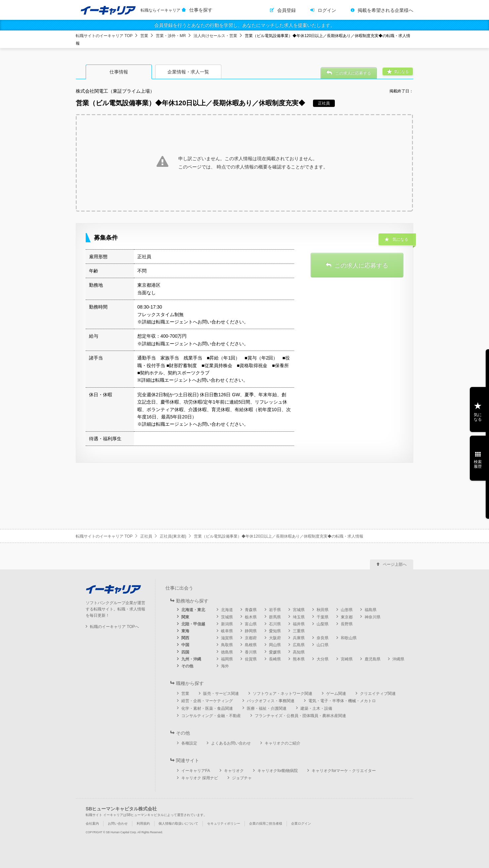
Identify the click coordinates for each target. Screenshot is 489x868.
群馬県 (275, 617)
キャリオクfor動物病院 (278, 771)
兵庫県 (299, 638)
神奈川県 (373, 617)
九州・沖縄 (191, 659)
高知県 (299, 652)
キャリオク (234, 771)
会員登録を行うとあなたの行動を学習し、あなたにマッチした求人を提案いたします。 (244, 25)
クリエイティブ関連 (378, 694)
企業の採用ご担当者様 (266, 823)
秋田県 (323, 610)
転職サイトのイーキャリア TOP (104, 36)
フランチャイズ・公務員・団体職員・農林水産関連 (300, 716)
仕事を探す (201, 10)
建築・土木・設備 (316, 708)
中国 (185, 645)
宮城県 (299, 610)
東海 (185, 631)
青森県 (251, 610)
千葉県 (323, 617)
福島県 (371, 610)
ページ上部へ (395, 564)
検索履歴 (478, 464)
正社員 (146, 536)
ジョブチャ (242, 778)
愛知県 (275, 631)
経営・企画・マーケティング (207, 701)
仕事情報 (119, 72)
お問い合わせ (118, 823)
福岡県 (227, 659)
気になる (478, 417)
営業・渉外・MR (171, 36)
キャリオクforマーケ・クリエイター (344, 771)
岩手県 (275, 610)
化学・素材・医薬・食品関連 (207, 708)
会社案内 (92, 823)
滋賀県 (227, 638)
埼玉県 (299, 617)
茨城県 (227, 617)
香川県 (251, 652)
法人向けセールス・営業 (215, 36)
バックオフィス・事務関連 (271, 701)
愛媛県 (275, 652)
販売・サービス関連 (221, 694)
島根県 (251, 645)
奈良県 (323, 638)
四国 (185, 652)
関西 (185, 638)
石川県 (275, 624)
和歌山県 (349, 638)
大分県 (323, 659)
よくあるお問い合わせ (231, 743)
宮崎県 (347, 659)
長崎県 (275, 659)
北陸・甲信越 (193, 624)
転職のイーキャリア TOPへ (114, 627)
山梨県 (323, 624)
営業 (144, 36)
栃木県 (251, 617)
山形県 (347, 610)
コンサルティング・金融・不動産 (211, 716)
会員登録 (287, 10)
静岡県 (251, 631)
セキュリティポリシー (224, 823)
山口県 (323, 645)
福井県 (299, 624)
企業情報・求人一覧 (188, 72)
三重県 (299, 631)
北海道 (227, 610)
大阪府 (275, 638)
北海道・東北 (193, 610)
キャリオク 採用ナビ (200, 778)
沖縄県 (398, 659)
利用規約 (143, 823)
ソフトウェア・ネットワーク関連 (283, 694)
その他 (187, 666)
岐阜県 (227, 631)
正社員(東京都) (173, 536)
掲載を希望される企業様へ (385, 10)
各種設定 (189, 743)
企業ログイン (301, 823)
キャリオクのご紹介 (283, 743)
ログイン (327, 10)
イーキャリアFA (196, 771)
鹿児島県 (373, 659)
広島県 (299, 645)
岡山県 (275, 645)
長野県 (347, 624)
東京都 (347, 617)
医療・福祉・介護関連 (267, 708)
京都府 (251, 638)
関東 (185, 617)
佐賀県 (251, 659)
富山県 (251, 624)
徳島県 (227, 652)
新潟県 (227, 624)
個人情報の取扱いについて (178, 823)
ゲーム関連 (336, 694)
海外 (225, 666)
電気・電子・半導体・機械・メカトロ (342, 701)
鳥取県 (227, 645)
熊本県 (299, 659)
